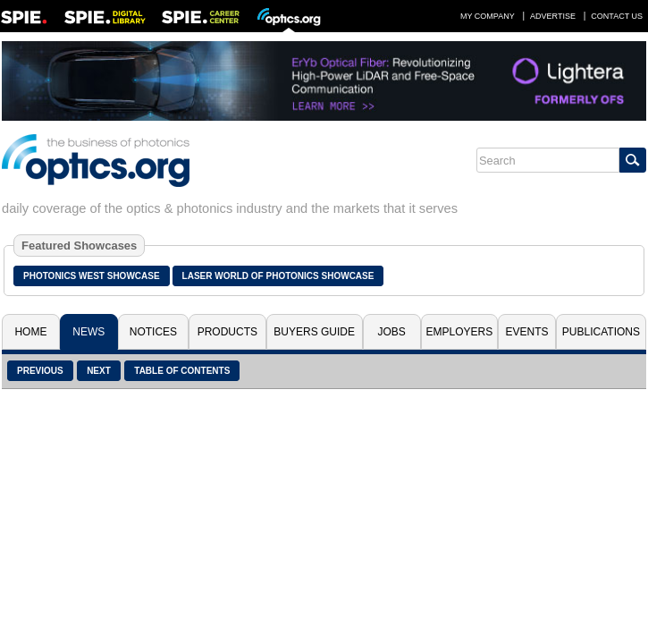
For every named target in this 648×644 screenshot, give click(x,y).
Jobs (391, 332)
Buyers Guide (314, 332)
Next (99, 371)
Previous (40, 371)
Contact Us (617, 16)
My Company (488, 16)
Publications (601, 332)
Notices (153, 332)
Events (527, 332)
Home (30, 332)
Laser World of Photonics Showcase (278, 276)
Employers (459, 332)
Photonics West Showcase (92, 276)
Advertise (553, 16)
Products (227, 332)
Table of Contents (182, 371)
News (88, 332)
